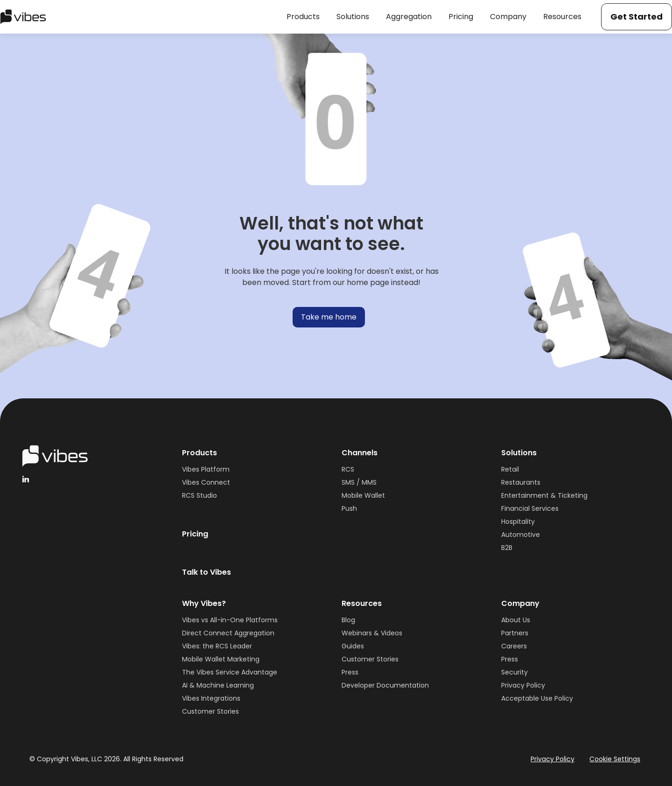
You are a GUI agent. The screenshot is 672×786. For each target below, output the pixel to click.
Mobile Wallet (363, 495)
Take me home (329, 317)
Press (350, 672)
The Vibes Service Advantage (230, 672)
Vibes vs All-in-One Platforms (230, 620)
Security (514, 672)
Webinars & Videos (372, 633)
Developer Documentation (385, 685)
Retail (510, 469)
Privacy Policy (523, 685)
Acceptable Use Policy (537, 698)
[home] (23, 17)
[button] (303, 17)
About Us (516, 620)
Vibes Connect (206, 482)
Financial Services (530, 508)
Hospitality (518, 522)
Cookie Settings (615, 759)
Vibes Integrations (211, 698)
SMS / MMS (359, 482)
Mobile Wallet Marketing (221, 659)
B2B (507, 548)
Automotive (521, 535)
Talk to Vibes (206, 572)
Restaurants (521, 482)
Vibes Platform (206, 469)
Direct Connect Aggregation (228, 633)
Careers (514, 646)
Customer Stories (210, 711)
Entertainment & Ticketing (544, 495)
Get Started (637, 17)
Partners (515, 633)
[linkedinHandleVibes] (26, 479)
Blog (348, 620)
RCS (348, 469)
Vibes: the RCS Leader (217, 646)
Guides (353, 646)
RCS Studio (199, 495)
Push (349, 508)
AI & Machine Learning (218, 685)
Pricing (195, 534)
